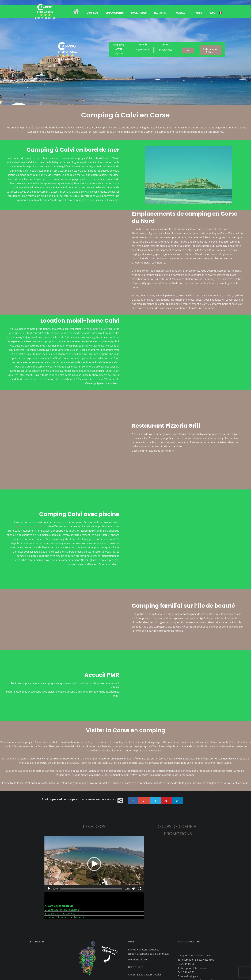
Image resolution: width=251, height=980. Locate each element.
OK (188, 50)
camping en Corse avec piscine (29, 508)
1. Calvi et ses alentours (59, 869)
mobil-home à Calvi (97, 329)
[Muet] (134, 852)
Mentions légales (138, 923)
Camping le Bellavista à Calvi (145, 945)
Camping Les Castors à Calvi (144, 938)
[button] (94, 827)
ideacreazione (113, 975)
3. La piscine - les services (60, 877)
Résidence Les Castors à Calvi (145, 953)
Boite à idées (136, 930)
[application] (94, 827)
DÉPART (165, 44)
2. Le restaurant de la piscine (62, 873)
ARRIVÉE (143, 44)
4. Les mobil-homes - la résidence (65, 881)
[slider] (91, 852)
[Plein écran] (139, 852)
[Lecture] (49, 852)
